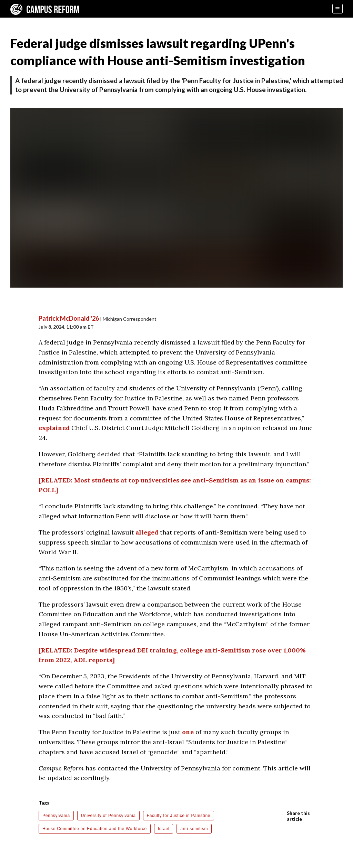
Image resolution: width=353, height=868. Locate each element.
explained (54, 428)
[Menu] (337, 9)
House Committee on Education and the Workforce (95, 829)
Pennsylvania (56, 816)
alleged (147, 532)
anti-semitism (194, 829)
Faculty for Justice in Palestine (179, 816)
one (188, 732)
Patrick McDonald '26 (69, 318)
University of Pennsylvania (108, 816)
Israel (164, 829)
